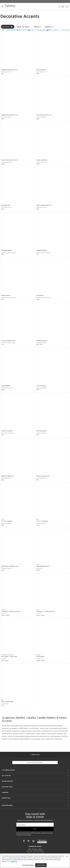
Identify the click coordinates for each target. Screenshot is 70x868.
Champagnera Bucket (43, 566)
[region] (35, 861)
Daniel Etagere (6, 386)
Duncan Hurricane (42, 341)
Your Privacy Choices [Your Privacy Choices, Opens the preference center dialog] (28, 865)
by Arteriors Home (6, 72)
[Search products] (59, 6)
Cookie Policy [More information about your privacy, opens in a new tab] (14, 861)
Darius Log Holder (42, 160)
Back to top (35, 755)
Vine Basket (40, 296)
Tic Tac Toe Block (7, 521)
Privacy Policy (49, 833)
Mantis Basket (6, 296)
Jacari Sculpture (41, 70)
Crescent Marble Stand (8, 341)
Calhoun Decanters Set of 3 (10, 115)
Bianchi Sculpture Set (8, 476)
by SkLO (4, 614)
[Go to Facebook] (24, 841)
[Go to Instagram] (34, 841)
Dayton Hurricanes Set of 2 (10, 160)
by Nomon (39, 568)
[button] (2, 6)
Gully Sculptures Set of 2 (44, 205)
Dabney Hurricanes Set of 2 (10, 70)
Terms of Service (23, 835)
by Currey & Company (7, 433)
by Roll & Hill (5, 704)
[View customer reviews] (42, 841)
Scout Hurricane (41, 386)
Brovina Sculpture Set (43, 476)
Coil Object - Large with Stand (11, 612)
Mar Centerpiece (41, 431)
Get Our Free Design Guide (35, 763)
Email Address (22, 825)
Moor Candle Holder (7, 702)
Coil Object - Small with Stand (46, 612)
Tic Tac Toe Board (42, 521)
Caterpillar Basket (7, 250)
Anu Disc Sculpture (7, 431)
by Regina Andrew (41, 388)
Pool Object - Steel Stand (9, 657)
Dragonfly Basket (42, 250)
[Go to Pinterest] (29, 841)
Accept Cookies (41, 865)
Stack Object (40, 657)
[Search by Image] (63, 7)
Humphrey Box (6, 205)
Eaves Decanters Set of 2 (44, 115)
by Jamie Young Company (8, 253)
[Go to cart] (67, 6)
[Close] (67, 856)
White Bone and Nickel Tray (10, 566)
